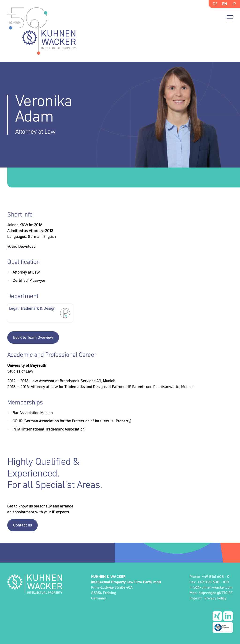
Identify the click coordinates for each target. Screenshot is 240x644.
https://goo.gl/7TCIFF (216, 593)
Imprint (196, 598)
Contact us (22, 525)
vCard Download (21, 246)
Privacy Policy (216, 598)
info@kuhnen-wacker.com (211, 587)
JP (234, 4)
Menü (230, 18)
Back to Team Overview (33, 337)
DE (215, 4)
